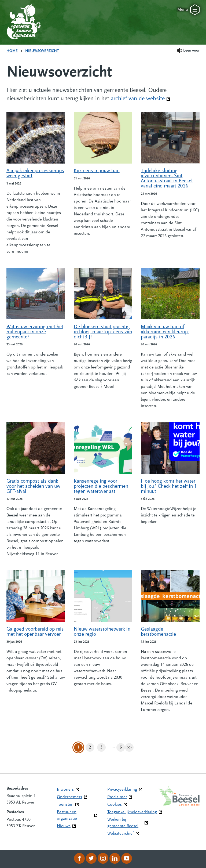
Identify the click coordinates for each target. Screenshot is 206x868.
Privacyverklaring (122, 790)
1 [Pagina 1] (78, 747)
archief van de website (140, 98)
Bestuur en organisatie (67, 815)
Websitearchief (121, 834)
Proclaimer (117, 797)
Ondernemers (69, 797)
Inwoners (65, 790)
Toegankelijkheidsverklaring (132, 812)
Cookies (115, 805)
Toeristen (65, 805)
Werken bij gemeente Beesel (123, 823)
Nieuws (64, 826)
